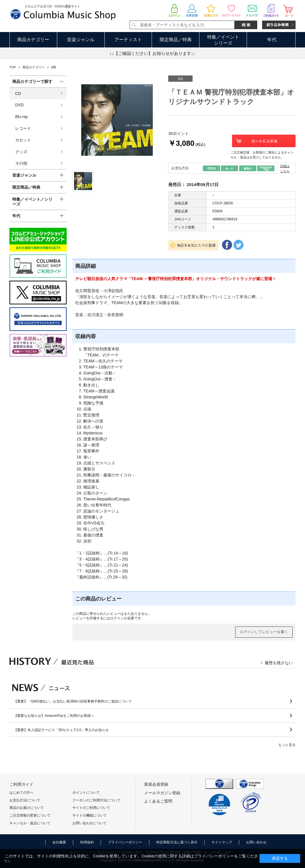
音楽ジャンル (81, 40)
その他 (21, 163)
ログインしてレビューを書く (264, 632)
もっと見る (287, 745)
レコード (23, 128)
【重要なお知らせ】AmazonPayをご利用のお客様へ (54, 716)
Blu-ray (21, 117)
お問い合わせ (256, 842)
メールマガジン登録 (162, 793)
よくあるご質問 (158, 801)
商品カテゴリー (33, 40)
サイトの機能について (90, 815)
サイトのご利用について (91, 808)
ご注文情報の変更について (30, 815)
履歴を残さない (279, 663)
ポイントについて (86, 793)
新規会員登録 (156, 784)
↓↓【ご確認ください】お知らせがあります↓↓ (152, 53)
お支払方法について (25, 800)
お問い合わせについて (90, 823)
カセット (23, 140)
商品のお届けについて (27, 808)
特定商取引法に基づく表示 (177, 842)
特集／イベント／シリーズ (32, 202)
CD (18, 93)
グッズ (21, 152)
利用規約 (87, 842)
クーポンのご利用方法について (96, 800)
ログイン (117, 618)
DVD (19, 105)
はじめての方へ (21, 793)
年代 (272, 40)
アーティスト (128, 40)
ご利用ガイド (21, 784)
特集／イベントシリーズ (223, 40)
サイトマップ (222, 842)
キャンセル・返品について (30, 823)
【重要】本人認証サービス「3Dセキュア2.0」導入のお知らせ (61, 730)
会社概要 (59, 842)
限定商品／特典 (176, 40)
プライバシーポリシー (125, 842)
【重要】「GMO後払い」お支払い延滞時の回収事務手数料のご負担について (73, 701)
